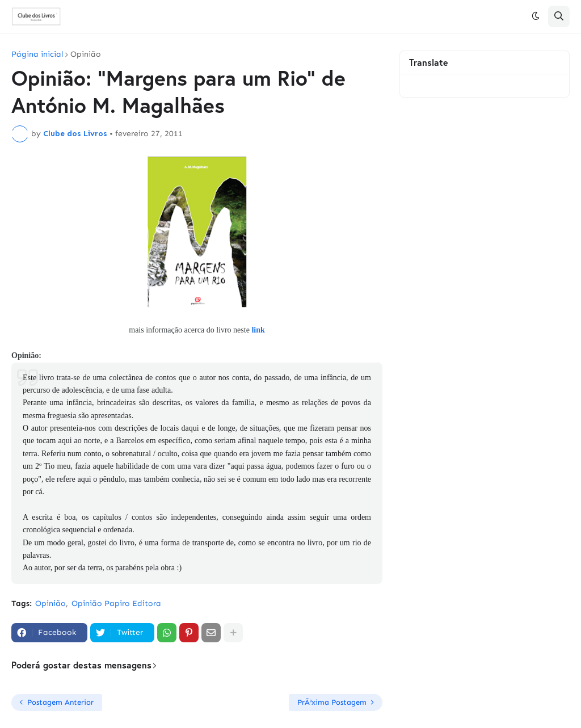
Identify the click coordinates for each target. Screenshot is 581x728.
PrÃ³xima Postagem (332, 702)
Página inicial (37, 54)
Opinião (86, 54)
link (258, 330)
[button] (536, 16)
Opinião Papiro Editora (116, 603)
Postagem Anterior (60, 702)
